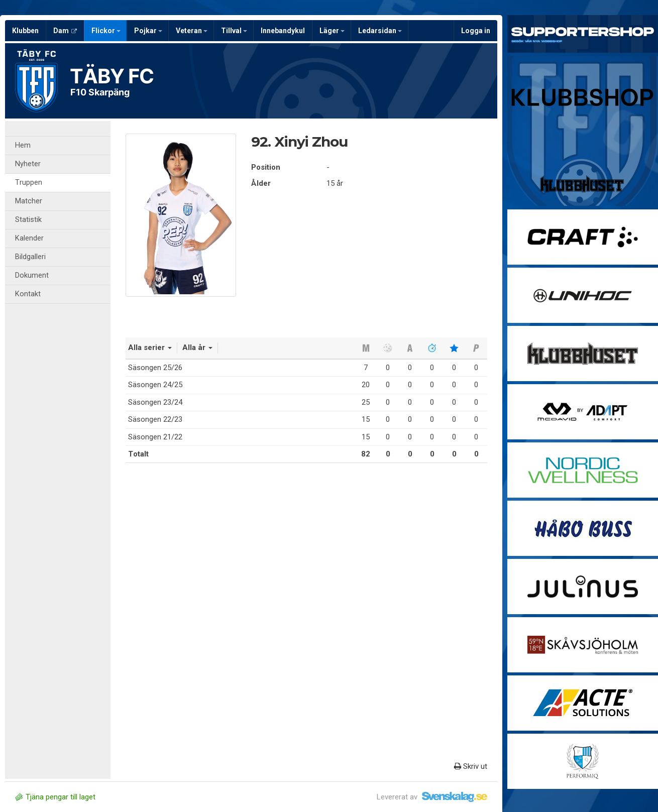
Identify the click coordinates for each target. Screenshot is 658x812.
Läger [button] (332, 31)
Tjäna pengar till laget (55, 797)
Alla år (197, 347)
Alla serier (150, 347)
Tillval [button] (234, 31)
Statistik (28, 220)
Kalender (29, 238)
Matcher (29, 201)
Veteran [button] (192, 31)
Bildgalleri (30, 257)
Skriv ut (471, 766)
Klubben (25, 31)
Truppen (29, 183)
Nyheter (28, 164)
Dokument (32, 275)
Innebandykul (283, 31)
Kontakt (28, 294)
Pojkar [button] (148, 31)
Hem (23, 145)
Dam (65, 31)
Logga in (476, 31)
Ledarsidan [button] (380, 31)
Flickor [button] (106, 31)
